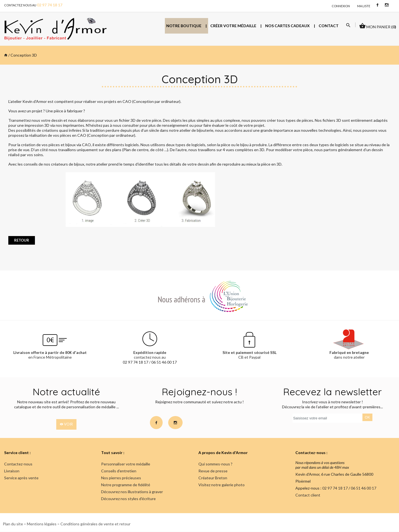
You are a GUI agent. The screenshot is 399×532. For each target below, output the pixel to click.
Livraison (12, 471)
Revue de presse (213, 471)
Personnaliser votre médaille (126, 464)
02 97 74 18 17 (135, 362)
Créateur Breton (213, 478)
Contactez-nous (18, 464)
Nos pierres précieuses (121, 478)
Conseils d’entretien (119, 471)
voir (66, 424)
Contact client (308, 495)
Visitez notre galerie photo (222, 485)
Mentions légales (42, 524)
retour (22, 240)
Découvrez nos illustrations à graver (132, 492)
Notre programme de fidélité (126, 485)
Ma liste (364, 6)
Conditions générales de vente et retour (95, 524)
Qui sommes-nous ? (215, 464)
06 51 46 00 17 (164, 362)
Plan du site (13, 524)
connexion (341, 6)
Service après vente (21, 478)
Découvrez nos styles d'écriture (128, 499)
